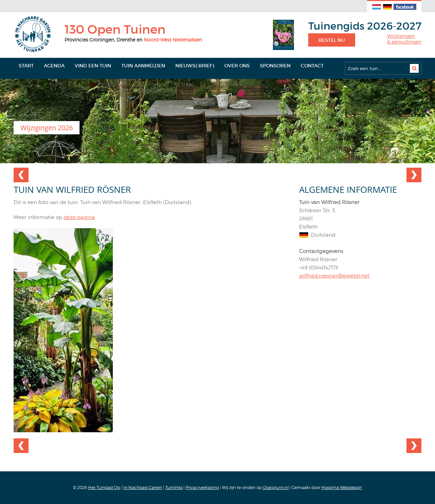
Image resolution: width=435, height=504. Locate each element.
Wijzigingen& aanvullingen (404, 39)
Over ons (237, 66)
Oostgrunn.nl (276, 488)
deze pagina (79, 217)
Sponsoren (275, 66)
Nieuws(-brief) (195, 66)
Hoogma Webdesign (342, 488)
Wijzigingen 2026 (47, 128)
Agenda (54, 66)
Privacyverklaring (202, 488)
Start (26, 66)
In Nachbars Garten (143, 488)
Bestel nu (332, 40)
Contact (312, 66)
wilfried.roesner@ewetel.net (334, 276)
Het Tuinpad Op (104, 488)
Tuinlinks (174, 488)
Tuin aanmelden (143, 66)
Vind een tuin (93, 66)
